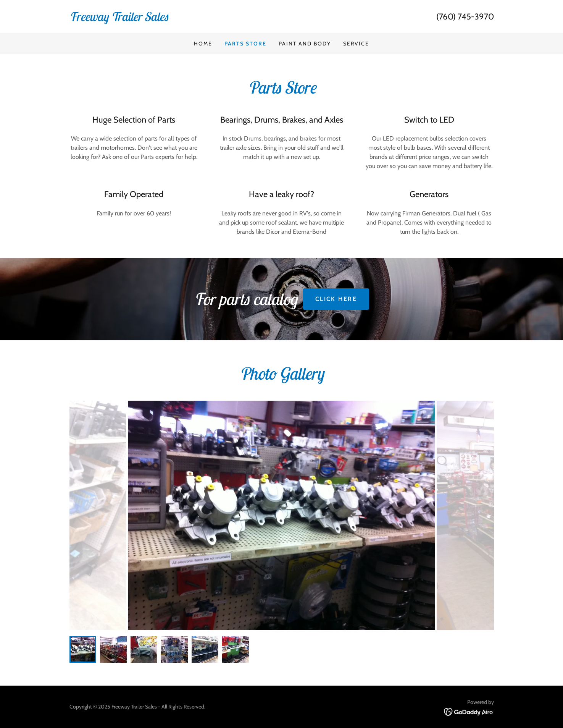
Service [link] (356, 44)
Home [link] (203, 44)
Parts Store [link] (245, 44)
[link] (176, 19)
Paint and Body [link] (305, 44)
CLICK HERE (336, 299)
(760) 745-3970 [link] (465, 17)
